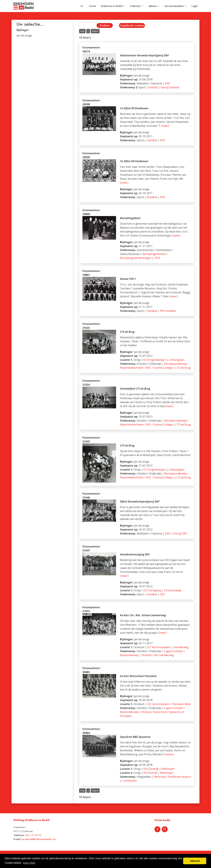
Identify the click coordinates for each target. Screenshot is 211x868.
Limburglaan (177, 360)
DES (162, 594)
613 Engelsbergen (155, 360)
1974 (157, 258)
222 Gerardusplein (158, 704)
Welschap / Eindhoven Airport (172, 777)
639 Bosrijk (150, 773)
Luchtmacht (129, 781)
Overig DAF (180, 533)
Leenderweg (181, 647)
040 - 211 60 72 (33, 835)
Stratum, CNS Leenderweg (158, 655)
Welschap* (168, 769)
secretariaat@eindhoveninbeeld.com (39, 839)
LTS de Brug (183, 368)
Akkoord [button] (195, 861)
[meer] (165, 126)
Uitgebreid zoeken (132, 25)
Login (194, 6)
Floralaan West (182, 704)
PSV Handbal (168, 311)
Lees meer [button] (29, 863)
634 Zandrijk (151, 769)
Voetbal (153, 87)
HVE (162, 140)
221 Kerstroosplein (159, 647)
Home (92, 6)
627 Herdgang (152, 590)
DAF (167, 83)
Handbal (152, 140)
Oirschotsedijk (173, 590)
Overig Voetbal (170, 87)
